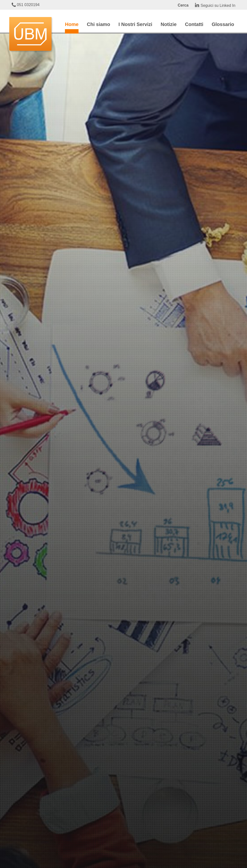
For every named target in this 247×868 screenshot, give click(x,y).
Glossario (223, 24)
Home (72, 24)
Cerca (183, 5)
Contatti (194, 24)
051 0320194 (26, 5)
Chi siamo (98, 24)
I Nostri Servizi (135, 24)
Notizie (169, 24)
